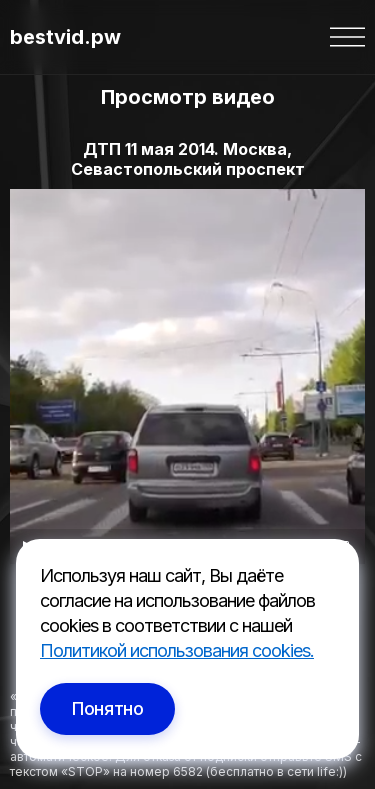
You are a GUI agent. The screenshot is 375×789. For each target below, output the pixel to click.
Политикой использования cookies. (177, 650)
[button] (347, 37)
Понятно (107, 708)
